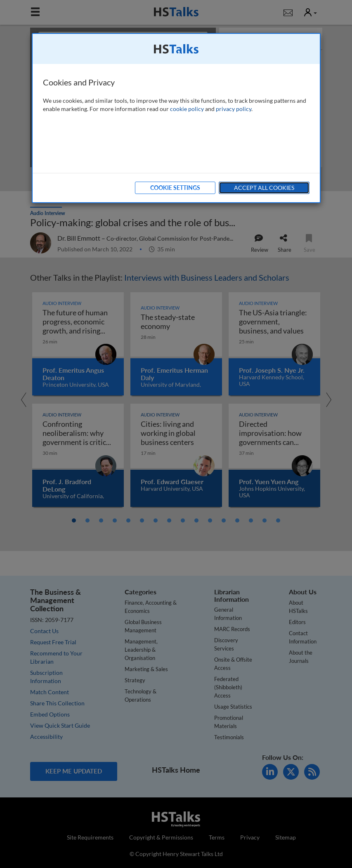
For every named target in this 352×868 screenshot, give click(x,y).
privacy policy (234, 109)
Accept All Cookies (264, 188)
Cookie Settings (175, 188)
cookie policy (187, 109)
